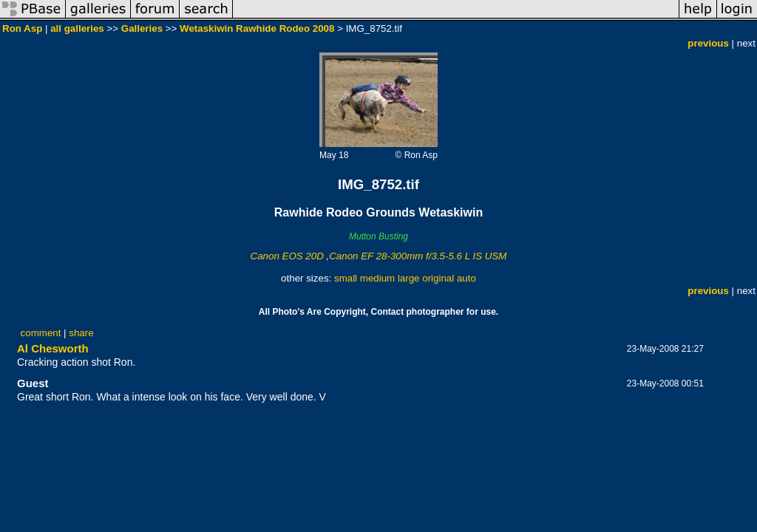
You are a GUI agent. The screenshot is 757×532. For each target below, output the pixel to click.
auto (466, 278)
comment (41, 333)
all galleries (77, 28)
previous (708, 43)
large (409, 278)
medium (377, 278)
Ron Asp (22, 28)
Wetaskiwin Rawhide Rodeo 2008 (257, 28)
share (81, 333)
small (346, 278)
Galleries (142, 28)
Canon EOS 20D (287, 256)
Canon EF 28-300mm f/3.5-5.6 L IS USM (418, 256)
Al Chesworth (53, 348)
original (438, 278)
